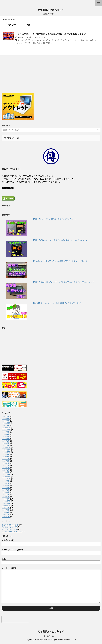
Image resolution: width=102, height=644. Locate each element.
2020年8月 (6, 510)
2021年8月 (6, 483)
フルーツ (84, 40)
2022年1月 (6, 472)
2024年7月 (6, 425)
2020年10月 (6, 506)
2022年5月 (6, 463)
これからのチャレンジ (10, 525)
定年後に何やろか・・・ (51, 636)
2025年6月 (6, 419)
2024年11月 (6, 423)
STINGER (73, 640)
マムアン (92, 40)
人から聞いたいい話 (9, 527)
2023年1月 (6, 445)
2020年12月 (6, 501)
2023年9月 (6, 432)
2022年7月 (6, 459)
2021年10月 (6, 479)
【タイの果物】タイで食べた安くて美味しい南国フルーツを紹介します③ (51, 34)
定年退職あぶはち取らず (51, 10)
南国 (34, 43)
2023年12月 (6, 428)
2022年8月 (6, 457)
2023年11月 (6, 430)
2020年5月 (6, 517)
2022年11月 (6, 450)
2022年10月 (6, 452)
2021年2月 (6, 497)
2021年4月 (6, 492)
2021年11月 (6, 477)
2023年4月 (6, 439)
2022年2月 (6, 470)
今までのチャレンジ (37, 37)
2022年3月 (6, 468)
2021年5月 (6, 490)
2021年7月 (6, 486)
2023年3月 (6, 441)
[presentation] (15, 619)
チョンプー (59, 40)
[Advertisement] (18, 77)
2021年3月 (6, 494)
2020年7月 (6, 512)
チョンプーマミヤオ (72, 40)
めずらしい (30, 40)
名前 (39, 43)
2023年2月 (6, 443)
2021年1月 (6, 499)
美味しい (49, 43)
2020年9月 (6, 508)
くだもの (21, 40)
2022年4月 (6, 465)
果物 (43, 43)
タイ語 (42, 40)
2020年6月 (6, 515)
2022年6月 (6, 461)
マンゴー (28, 43)
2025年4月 (6, 421)
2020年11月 (6, 503)
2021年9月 (6, 481)
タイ (37, 40)
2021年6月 (6, 488)
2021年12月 (6, 474)
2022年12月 (6, 448)
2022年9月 (6, 454)
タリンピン (50, 40)
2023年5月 (6, 437)
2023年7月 (6, 434)
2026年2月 (6, 416)
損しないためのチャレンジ (12, 532)
